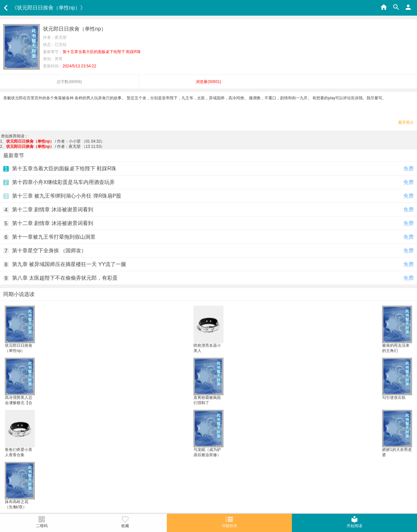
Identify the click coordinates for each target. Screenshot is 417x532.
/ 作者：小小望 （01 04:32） (56, 141)
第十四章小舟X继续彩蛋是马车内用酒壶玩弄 (63, 182)
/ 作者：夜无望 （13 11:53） (56, 147)
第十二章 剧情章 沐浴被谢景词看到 (53, 210)
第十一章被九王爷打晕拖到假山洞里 (54, 237)
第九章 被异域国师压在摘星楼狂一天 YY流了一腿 (69, 264)
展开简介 (406, 122)
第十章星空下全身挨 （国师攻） (49, 251)
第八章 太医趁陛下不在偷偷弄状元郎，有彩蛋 (65, 278)
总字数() (69, 82)
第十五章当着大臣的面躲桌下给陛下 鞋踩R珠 (64, 168)
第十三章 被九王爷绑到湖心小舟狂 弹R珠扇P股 (67, 196)
